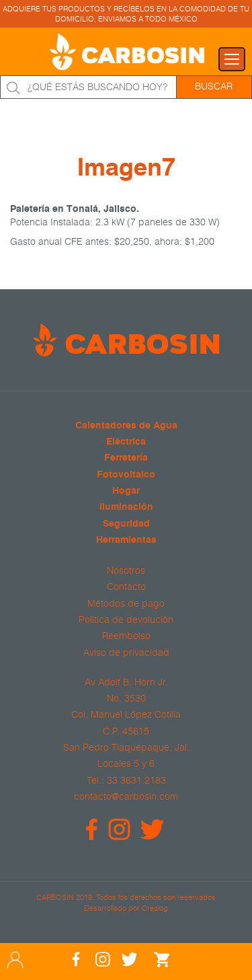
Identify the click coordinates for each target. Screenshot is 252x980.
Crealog (155, 908)
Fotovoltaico (126, 475)
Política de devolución (126, 619)
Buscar (214, 86)
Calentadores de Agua (126, 426)
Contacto (126, 587)
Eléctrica (126, 442)
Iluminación (126, 507)
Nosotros (126, 570)
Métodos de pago (126, 603)
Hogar (126, 491)
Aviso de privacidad (126, 652)
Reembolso (126, 636)
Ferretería (126, 458)
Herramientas (126, 540)
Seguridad (126, 524)
